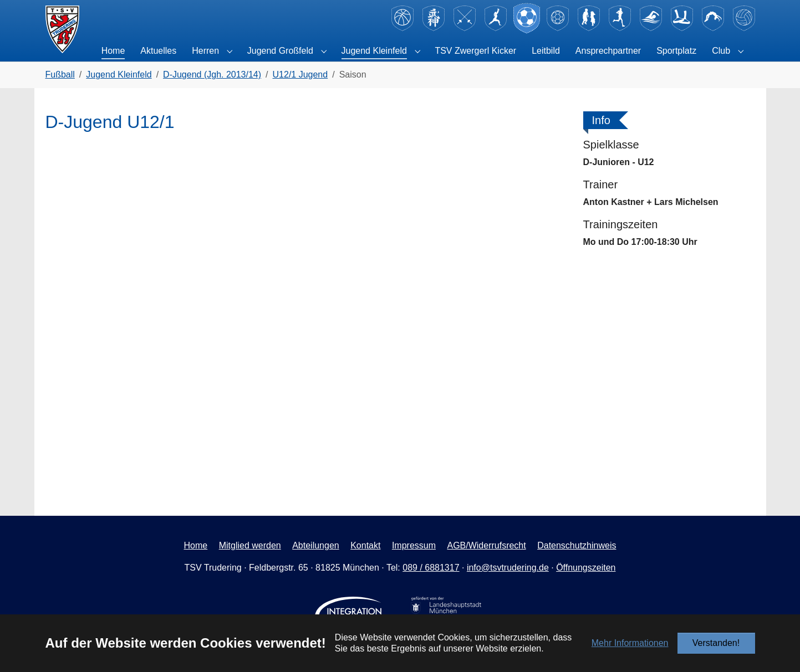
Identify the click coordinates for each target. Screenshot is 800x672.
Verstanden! (716, 643)
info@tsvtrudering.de (508, 568)
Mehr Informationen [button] (630, 643)
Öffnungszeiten (586, 568)
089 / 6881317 (431, 568)
